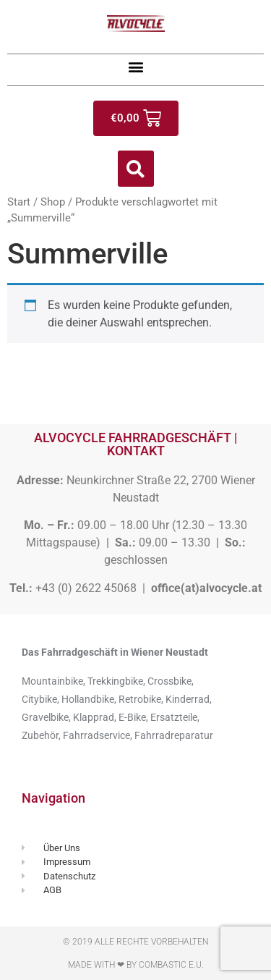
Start (19, 202)
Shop (53, 202)
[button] (135, 66)
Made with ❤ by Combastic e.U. (136, 965)
